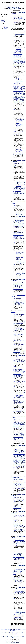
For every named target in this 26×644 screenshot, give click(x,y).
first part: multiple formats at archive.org (20, 253)
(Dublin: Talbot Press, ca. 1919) (19, 424)
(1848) (19, 154)
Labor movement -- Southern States (18, 588)
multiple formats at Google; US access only (20, 182)
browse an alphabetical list (14, 8)
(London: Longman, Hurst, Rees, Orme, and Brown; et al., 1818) (19, 60)
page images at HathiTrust (20, 51)
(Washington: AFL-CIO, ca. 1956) (19, 592)
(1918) (19, 35)
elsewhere (3, 21)
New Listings (12, 633)
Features (11, 636)
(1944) (19, 224)
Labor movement (6, 27)
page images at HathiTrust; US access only (20, 125)
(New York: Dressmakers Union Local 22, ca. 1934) (19, 192)
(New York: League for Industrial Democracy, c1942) (19, 580)
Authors (18, 633)
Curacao (5, 29)
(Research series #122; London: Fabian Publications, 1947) (19, 572)
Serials (16, 634)
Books (3, 636)
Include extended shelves (13, 7)
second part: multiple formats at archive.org (20, 262)
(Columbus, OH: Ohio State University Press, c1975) (19, 19)
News (7, 636)
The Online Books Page (13, 3)
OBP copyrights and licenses (13, 642)
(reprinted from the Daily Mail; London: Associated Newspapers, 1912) (19, 361)
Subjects (11, 634)
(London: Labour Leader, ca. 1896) (19, 236)
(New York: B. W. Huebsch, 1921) (19, 286)
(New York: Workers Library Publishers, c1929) (19, 617)
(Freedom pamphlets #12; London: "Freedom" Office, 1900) (19, 372)
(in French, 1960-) (19, 516)
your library (3, 20)
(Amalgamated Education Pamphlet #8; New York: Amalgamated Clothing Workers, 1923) (19, 302)
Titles (23, 633)
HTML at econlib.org (19, 79)
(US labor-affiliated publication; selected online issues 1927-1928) (19, 525)
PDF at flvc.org (20, 214)
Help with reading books (6, 629)
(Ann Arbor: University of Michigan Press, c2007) (19, 542)
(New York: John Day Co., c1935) (19, 323)
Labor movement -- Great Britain (18, 356)
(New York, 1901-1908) (18, 507)
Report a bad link (17, 629)
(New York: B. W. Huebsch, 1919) (19, 401)
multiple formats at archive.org (20, 48)
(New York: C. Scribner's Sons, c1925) (19, 329)
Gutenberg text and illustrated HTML (20, 120)
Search (7, 633)
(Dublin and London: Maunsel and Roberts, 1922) (19, 436)
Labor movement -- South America (18, 566)
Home (2, 633)
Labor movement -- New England (18, 446)
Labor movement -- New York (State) (18, 477)
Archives (17, 636)
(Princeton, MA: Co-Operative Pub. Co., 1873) (19, 93)
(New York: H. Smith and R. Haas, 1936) (19, 316)
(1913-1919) (18, 530)
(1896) (19, 484)
